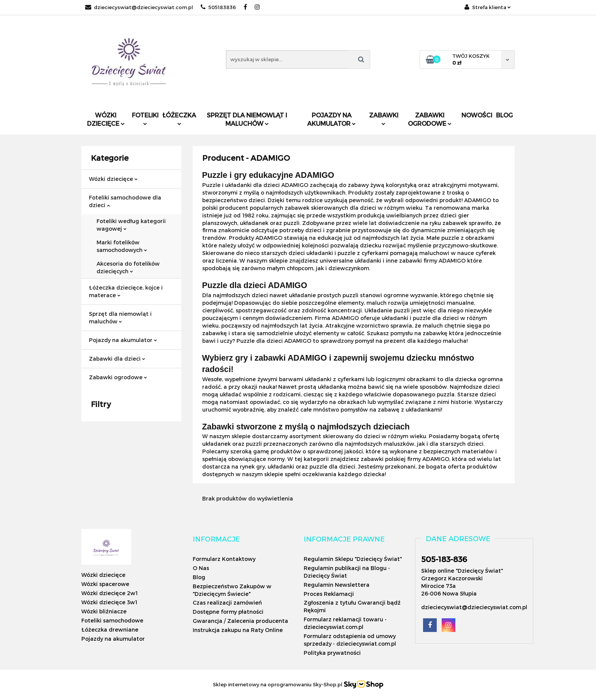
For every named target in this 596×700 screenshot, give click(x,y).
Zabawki (384, 118)
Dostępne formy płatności (228, 612)
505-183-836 (444, 559)
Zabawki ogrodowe (430, 119)
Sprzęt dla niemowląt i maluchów (247, 119)
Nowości (477, 115)
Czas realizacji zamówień (227, 603)
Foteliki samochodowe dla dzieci (125, 201)
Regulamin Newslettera (337, 585)
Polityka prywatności (332, 653)
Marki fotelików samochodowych (122, 246)
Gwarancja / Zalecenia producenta (240, 621)
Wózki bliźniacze (104, 611)
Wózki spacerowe (105, 584)
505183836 (218, 7)
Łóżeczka (179, 118)
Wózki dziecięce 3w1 (109, 602)
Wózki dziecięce (106, 119)
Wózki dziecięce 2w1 (109, 593)
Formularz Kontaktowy (224, 559)
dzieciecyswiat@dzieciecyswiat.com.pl (139, 7)
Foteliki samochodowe (112, 620)
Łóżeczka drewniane (110, 630)
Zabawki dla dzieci (117, 359)
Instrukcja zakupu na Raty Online (238, 630)
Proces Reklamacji (329, 594)
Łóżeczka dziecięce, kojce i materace (126, 291)
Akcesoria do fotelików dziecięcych (128, 267)
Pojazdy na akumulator (331, 119)
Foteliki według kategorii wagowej (131, 225)
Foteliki (145, 118)
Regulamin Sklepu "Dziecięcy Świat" (353, 559)
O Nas (201, 568)
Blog (504, 115)
